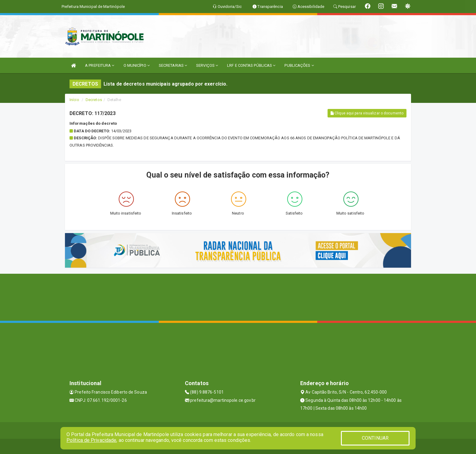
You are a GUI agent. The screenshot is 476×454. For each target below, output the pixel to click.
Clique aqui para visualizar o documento (367, 113)
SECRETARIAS (173, 65)
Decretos (94, 100)
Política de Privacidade (91, 440)
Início (74, 100)
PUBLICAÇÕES (299, 65)
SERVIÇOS (207, 65)
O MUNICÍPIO (137, 65)
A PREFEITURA (100, 65)
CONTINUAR (375, 438)
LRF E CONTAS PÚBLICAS (251, 65)
